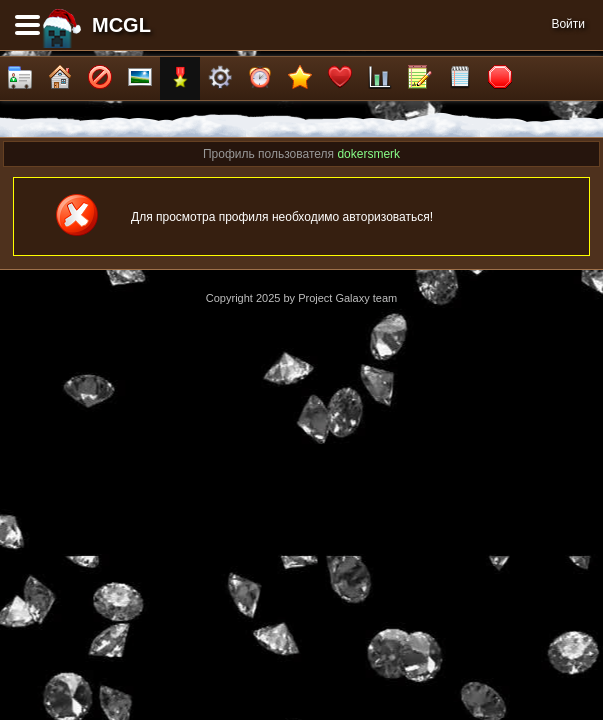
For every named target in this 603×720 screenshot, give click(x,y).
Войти (568, 24)
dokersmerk (368, 154)
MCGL (121, 25)
